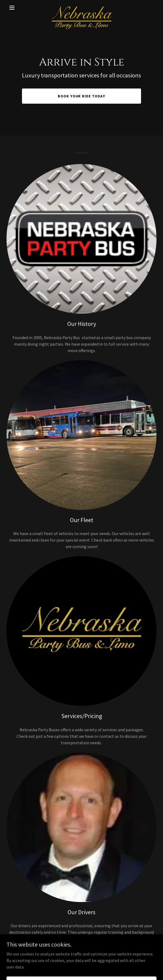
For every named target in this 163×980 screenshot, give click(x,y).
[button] (18, 8)
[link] (81, 8)
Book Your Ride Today (82, 96)
